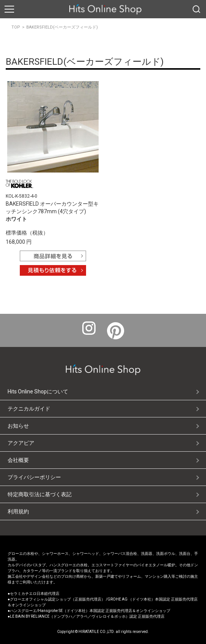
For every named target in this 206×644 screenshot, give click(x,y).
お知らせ (18, 426)
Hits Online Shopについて (38, 392)
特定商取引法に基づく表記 (40, 494)
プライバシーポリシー (34, 477)
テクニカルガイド (29, 409)
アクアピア (21, 443)
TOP (16, 27)
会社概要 (18, 460)
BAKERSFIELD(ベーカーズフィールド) (62, 27)
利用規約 (18, 511)
